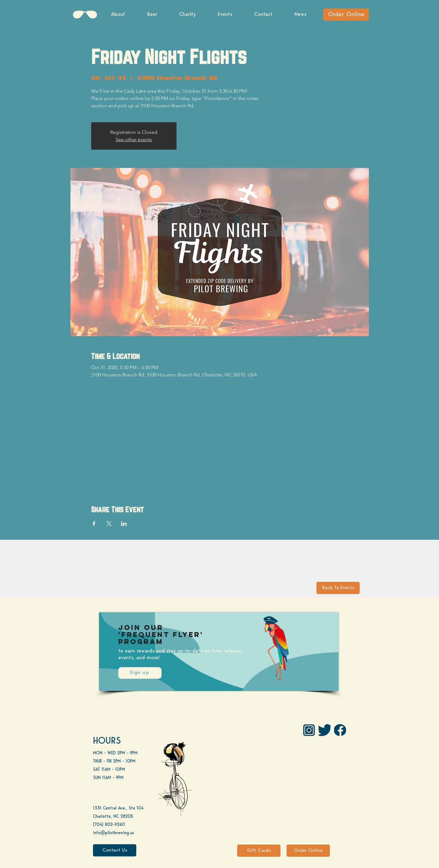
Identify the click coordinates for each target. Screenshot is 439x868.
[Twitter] (325, 730)
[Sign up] (140, 673)
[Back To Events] (338, 588)
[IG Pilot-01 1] (309, 730)
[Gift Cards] (259, 851)
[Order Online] (346, 15)
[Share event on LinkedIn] (124, 524)
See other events (134, 139)
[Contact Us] (115, 850)
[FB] (340, 730)
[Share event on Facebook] (94, 524)
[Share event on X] (109, 524)
